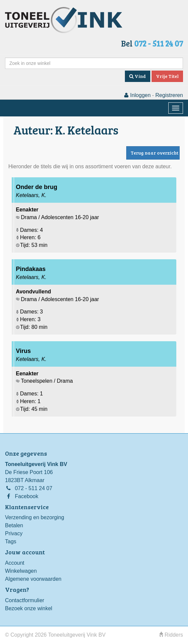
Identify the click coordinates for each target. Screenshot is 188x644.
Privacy (14, 533)
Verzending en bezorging (35, 517)
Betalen (14, 525)
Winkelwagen (21, 571)
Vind (138, 76)
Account (15, 563)
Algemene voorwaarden (33, 579)
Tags (11, 541)
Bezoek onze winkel (29, 608)
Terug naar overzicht (154, 153)
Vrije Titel (167, 76)
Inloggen (137, 95)
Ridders (171, 635)
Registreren (169, 95)
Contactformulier (25, 600)
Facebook (26, 496)
